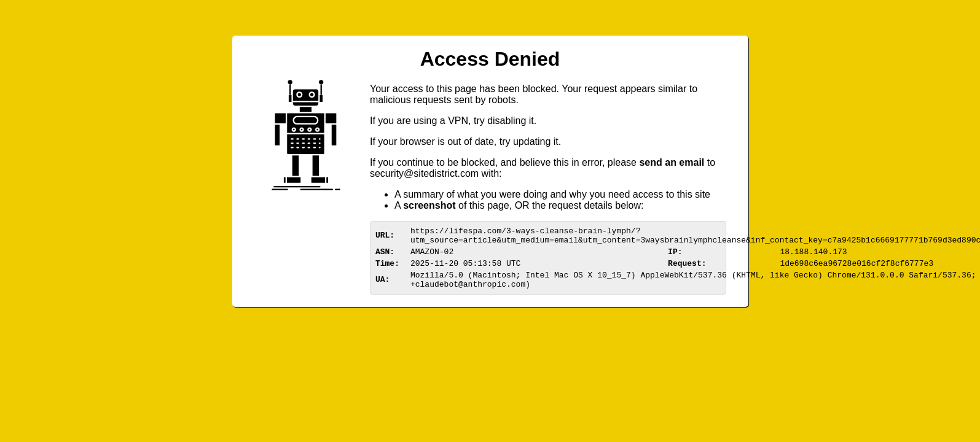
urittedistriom (424, 173)
